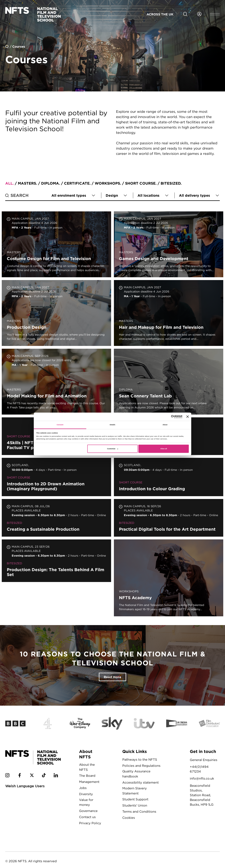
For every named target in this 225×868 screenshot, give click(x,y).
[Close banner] (188, 417)
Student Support (135, 799)
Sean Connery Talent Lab (169, 382)
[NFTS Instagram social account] (7, 776)
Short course (140, 183)
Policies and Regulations (141, 766)
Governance (88, 811)
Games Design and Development (169, 244)
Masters (27, 183)
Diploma (50, 183)
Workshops (107, 183)
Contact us (87, 817)
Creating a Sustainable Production (56, 518)
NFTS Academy (169, 578)
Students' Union (135, 805)
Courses (19, 46)
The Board (87, 776)
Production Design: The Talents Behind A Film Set (56, 561)
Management (89, 782)
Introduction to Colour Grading (169, 477)
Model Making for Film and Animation (56, 382)
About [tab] (165, 425)
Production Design (56, 313)
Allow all (164, 449)
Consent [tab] (60, 425)
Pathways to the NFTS (140, 759)
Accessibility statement (140, 782)
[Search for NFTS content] (185, 14)
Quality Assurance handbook (136, 774)
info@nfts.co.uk (202, 778)
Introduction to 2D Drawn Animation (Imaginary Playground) (56, 477)
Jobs (83, 788)
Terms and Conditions (139, 812)
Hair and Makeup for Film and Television (169, 313)
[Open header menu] (215, 14)
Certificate (77, 183)
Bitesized (171, 183)
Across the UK (160, 14)
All (9, 183)
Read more (112, 677)
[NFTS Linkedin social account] (56, 776)
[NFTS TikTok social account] (44, 776)
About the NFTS (87, 767)
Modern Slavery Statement (135, 791)
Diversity (86, 794)
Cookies (129, 818)
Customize (112, 449)
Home (7, 47)
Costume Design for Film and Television (56, 244)
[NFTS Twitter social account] (32, 776)
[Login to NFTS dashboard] (199, 14)
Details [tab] (112, 425)
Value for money (86, 802)
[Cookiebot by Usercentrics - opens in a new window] (167, 417)
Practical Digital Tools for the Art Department (169, 518)
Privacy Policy (90, 823)
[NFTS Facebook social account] (20, 776)
